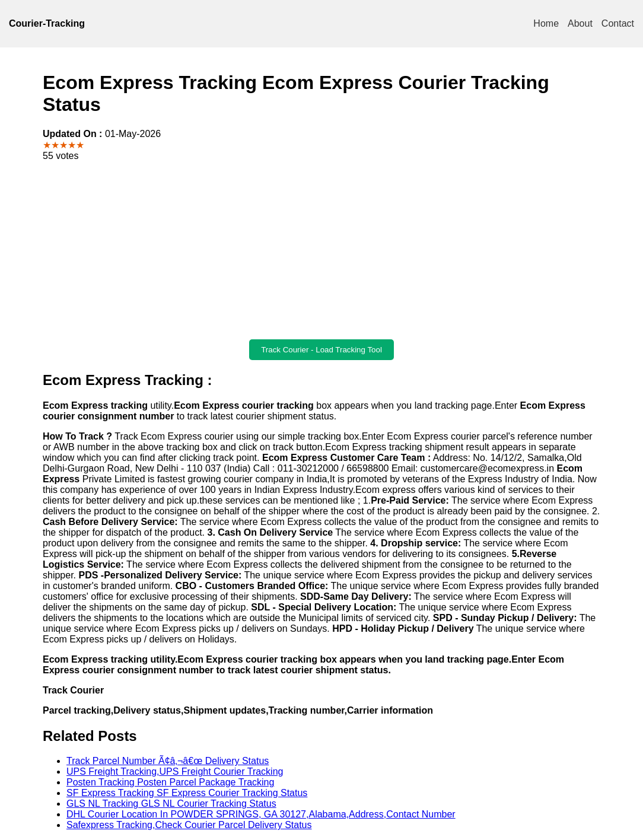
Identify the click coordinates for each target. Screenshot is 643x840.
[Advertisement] (321, 250)
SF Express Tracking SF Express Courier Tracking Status (187, 793)
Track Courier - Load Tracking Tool (321, 350)
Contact (618, 23)
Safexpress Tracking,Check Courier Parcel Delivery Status (189, 825)
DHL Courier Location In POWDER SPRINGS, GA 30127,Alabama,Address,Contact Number (261, 814)
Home (546, 23)
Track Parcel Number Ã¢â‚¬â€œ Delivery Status (168, 761)
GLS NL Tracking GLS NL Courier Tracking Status (171, 804)
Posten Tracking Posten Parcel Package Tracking (170, 782)
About (580, 23)
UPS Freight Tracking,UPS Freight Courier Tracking (175, 771)
